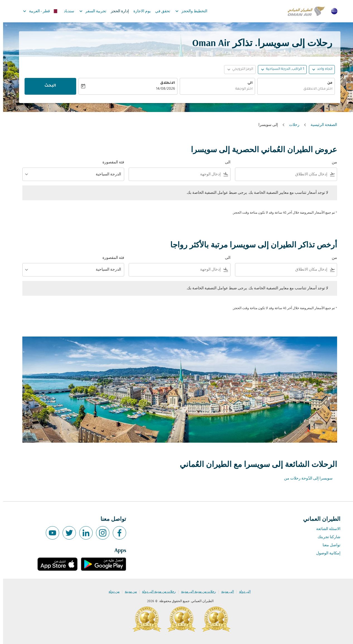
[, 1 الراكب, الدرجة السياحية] (282, 69)
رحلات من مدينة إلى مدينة (195, 592)
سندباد (66, 11)
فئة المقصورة (110, 162)
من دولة (111, 592)
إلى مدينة (224, 592)
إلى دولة (242, 592)
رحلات (291, 125)
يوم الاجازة (139, 11)
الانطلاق (165, 83)
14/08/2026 (162, 89)
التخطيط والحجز (187, 11)
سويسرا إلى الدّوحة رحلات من (305, 479)
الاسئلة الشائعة (325, 529)
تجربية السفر (88, 11)
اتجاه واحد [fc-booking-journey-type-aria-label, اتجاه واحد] (322, 69)
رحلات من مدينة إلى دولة (156, 592)
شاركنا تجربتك (326, 537)
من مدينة (128, 592)
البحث (47, 86)
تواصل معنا (328, 545)
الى (247, 83)
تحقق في (160, 11)
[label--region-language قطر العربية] (37, 11)
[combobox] (293, 89)
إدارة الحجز (117, 11)
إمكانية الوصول (325, 553)
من (327, 83)
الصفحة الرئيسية (321, 125)
